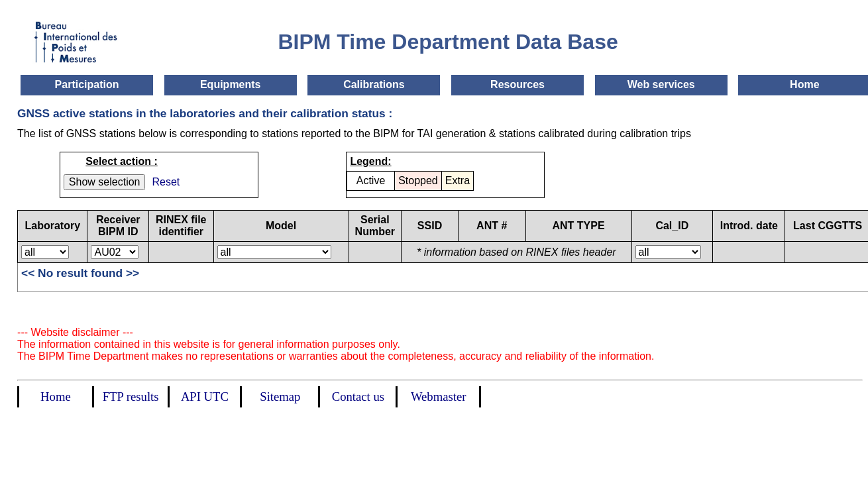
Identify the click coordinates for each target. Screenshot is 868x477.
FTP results (131, 397)
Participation (87, 84)
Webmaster (438, 397)
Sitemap (280, 397)
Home (804, 84)
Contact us (358, 397)
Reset (166, 182)
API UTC (205, 397)
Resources (517, 84)
